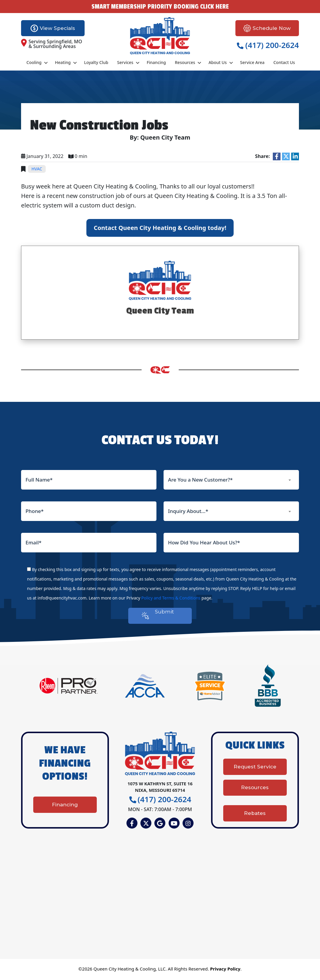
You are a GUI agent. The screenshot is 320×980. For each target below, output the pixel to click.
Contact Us (284, 62)
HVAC (37, 169)
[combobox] (231, 480)
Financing (156, 62)
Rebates (255, 812)
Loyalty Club (96, 62)
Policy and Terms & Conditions (171, 598)
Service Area (252, 62)
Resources (185, 62)
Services (125, 62)
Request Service (255, 770)
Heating (63, 62)
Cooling (34, 62)
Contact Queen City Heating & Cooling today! (160, 228)
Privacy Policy (225, 970)
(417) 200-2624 (268, 45)
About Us (217, 62)
